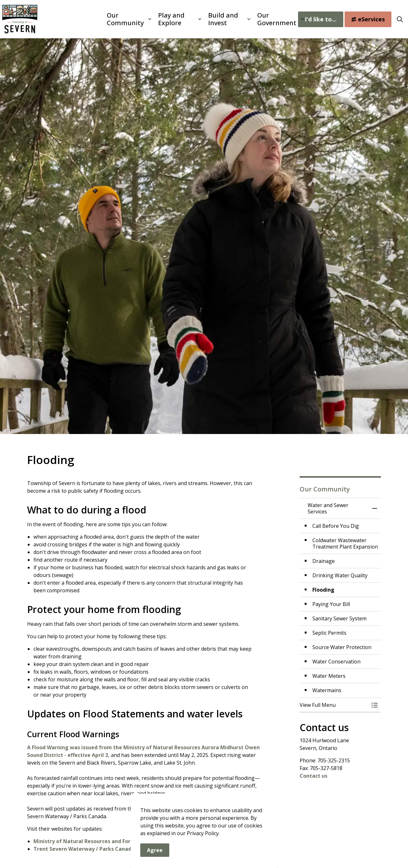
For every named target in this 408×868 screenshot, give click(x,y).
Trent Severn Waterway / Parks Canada (84, 849)
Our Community (125, 19)
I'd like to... (321, 19)
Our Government (277, 19)
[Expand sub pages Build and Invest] (249, 19)
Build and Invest (223, 19)
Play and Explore (171, 19)
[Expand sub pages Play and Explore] (200, 19)
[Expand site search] (400, 19)
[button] (334, 705)
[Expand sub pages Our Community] (149, 19)
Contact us (313, 776)
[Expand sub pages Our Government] (302, 19)
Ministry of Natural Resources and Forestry (89, 841)
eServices (368, 19)
